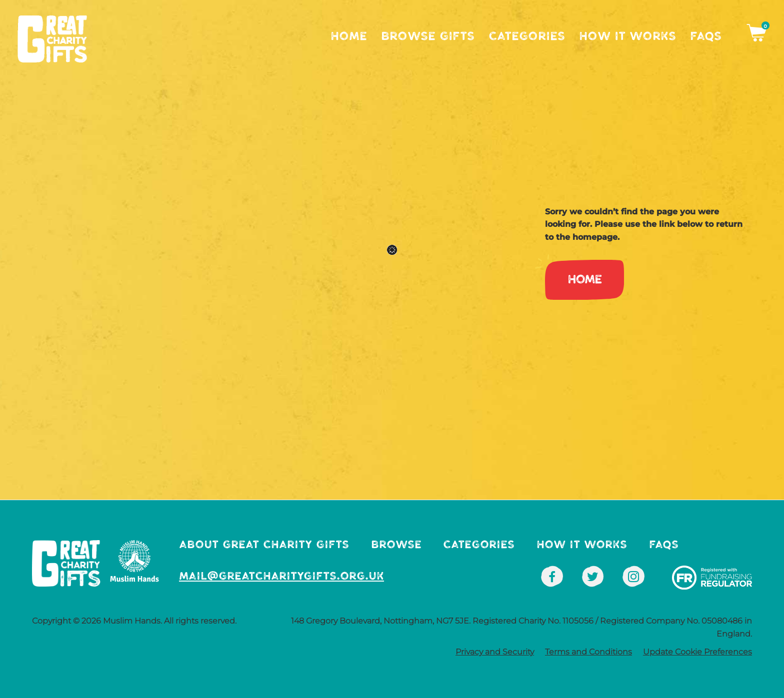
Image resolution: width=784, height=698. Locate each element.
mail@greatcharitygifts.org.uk (281, 576)
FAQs (706, 36)
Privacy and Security (495, 652)
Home (349, 36)
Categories (527, 36)
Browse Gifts (428, 36)
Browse (396, 544)
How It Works (627, 36)
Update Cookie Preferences (697, 652)
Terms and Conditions (588, 652)
